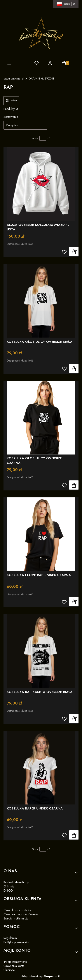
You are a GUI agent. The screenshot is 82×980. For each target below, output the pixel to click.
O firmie (9, 886)
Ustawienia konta (14, 966)
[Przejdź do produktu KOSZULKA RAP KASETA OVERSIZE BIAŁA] (41, 651)
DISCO (8, 890)
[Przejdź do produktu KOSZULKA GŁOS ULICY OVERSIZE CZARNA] (41, 418)
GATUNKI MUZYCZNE (42, 79)
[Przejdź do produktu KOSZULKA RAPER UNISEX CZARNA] (41, 768)
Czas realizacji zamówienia (21, 914)
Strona (35, 138)
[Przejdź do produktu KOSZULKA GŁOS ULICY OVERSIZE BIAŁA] (41, 301)
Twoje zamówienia (16, 962)
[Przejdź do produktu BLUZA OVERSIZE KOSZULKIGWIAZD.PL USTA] (41, 184)
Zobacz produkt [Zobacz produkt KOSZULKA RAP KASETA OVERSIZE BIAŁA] (74, 718)
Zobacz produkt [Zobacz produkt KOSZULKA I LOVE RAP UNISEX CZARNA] (74, 602)
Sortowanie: (11, 117)
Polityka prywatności (16, 942)
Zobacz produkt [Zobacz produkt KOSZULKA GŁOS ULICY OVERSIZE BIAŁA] (74, 368)
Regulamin (10, 938)
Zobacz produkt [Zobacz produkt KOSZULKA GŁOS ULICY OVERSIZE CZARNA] (74, 485)
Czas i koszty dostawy (17, 910)
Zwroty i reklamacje (16, 918)
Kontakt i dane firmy (16, 882)
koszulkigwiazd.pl (14, 79)
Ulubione (9, 970)
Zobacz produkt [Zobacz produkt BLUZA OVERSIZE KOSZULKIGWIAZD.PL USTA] (74, 252)
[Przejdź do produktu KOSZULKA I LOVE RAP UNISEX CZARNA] (41, 534)
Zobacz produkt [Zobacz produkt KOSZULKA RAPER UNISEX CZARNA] (74, 835)
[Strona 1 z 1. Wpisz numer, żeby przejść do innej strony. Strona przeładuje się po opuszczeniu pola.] (43, 138)
